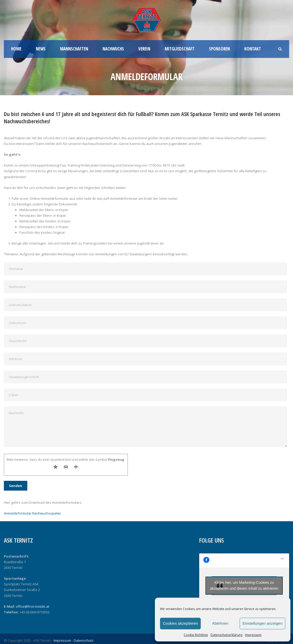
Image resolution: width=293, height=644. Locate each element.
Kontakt (253, 49)
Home (16, 49)
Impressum (253, 635)
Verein (144, 49)
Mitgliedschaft (180, 49)
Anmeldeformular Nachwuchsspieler (32, 513)
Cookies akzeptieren (180, 623)
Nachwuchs (113, 49)
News (41, 49)
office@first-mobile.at (32, 606)
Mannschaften (74, 49)
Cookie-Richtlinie (196, 635)
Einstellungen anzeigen (262, 623)
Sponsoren (219, 49)
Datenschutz (84, 640)
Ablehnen (220, 623)
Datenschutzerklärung (227, 635)
